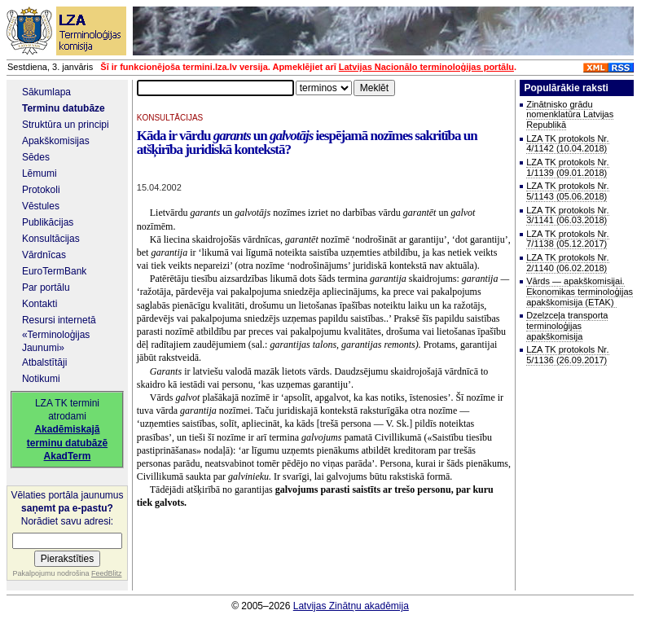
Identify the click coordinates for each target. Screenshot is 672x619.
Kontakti (40, 304)
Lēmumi (40, 173)
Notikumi (41, 379)
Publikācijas (48, 222)
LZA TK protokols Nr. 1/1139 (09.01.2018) (567, 167)
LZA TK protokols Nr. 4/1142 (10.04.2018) (567, 144)
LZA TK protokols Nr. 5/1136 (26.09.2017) (567, 355)
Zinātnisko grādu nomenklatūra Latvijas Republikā (570, 114)
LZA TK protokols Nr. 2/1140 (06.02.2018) (567, 263)
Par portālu (46, 288)
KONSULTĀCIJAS (170, 118)
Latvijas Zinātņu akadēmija (351, 606)
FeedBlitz (107, 573)
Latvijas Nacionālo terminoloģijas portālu (426, 67)
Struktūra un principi (66, 125)
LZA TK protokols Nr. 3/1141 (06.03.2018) (567, 215)
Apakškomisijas (56, 141)
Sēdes (36, 157)
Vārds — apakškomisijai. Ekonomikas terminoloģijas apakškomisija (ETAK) (580, 291)
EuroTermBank (54, 271)
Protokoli (41, 190)
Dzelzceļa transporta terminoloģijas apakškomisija (567, 325)
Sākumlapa (46, 92)
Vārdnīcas (44, 255)
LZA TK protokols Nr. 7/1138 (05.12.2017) (567, 239)
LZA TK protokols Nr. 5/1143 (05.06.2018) (567, 191)
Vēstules (41, 206)
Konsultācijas (51, 239)
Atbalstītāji (44, 362)
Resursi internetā (59, 320)
